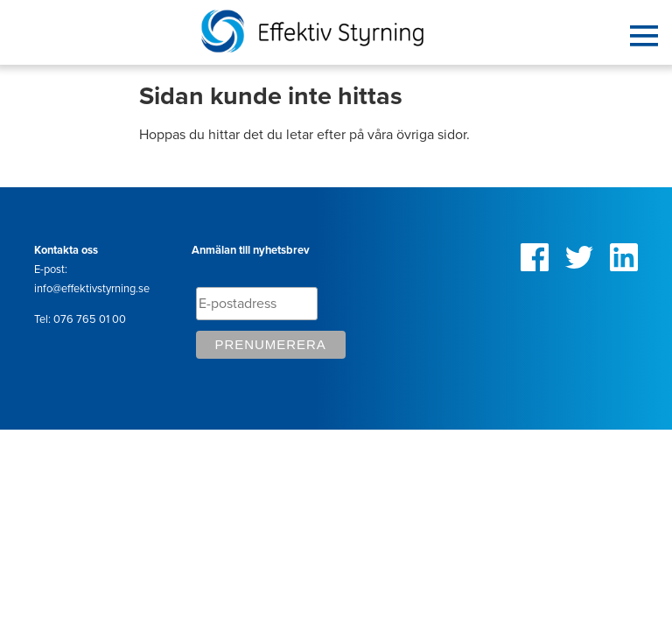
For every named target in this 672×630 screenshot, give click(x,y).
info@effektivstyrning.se (92, 289)
